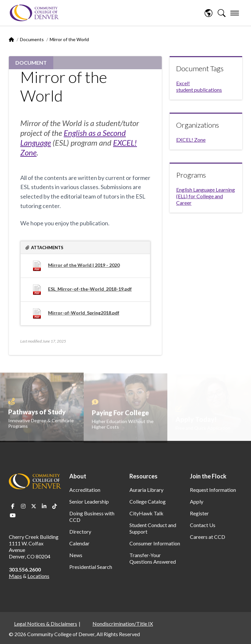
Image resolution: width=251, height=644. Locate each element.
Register (199, 513)
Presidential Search (91, 567)
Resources (143, 476)
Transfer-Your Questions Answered (153, 558)
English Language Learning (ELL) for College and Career (206, 196)
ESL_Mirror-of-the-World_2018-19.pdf (90, 289)
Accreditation (85, 490)
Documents (32, 39)
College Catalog (148, 501)
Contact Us (203, 525)
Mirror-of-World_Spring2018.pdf (84, 313)
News (76, 555)
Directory (80, 531)
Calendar (79, 543)
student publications (199, 90)
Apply (197, 501)
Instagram (23, 506)
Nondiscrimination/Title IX (123, 624)
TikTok (55, 506)
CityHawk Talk (146, 513)
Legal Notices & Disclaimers (46, 624)
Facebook (13, 506)
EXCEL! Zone (191, 140)
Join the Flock (208, 476)
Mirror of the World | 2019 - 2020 (84, 265)
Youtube (13, 515)
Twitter (34, 506)
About (78, 476)
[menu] (235, 13)
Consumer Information (155, 543)
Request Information (213, 490)
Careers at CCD (208, 537)
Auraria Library (146, 490)
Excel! (183, 83)
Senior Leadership (89, 501)
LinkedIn (44, 506)
